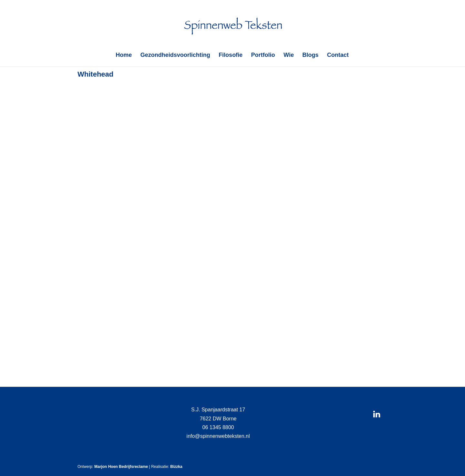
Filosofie (231, 55)
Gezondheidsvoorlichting (175, 55)
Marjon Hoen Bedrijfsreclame (121, 467)
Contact (338, 55)
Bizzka (176, 467)
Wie (289, 55)
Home (124, 55)
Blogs (310, 55)
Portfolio (263, 55)
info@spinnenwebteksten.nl (218, 436)
